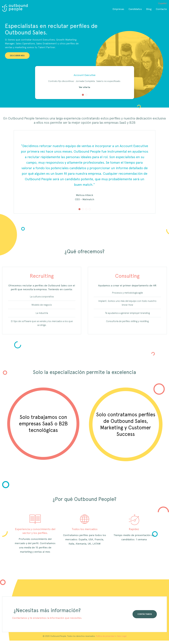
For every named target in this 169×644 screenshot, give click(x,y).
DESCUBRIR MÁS (17, 56)
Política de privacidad (105, 636)
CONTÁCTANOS (145, 614)
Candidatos (135, 9)
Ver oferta (84, 87)
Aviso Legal (122, 636)
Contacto (161, 9)
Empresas (118, 9)
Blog (149, 9)
